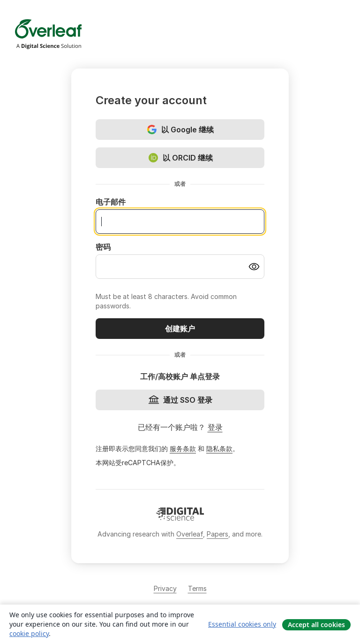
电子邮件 (111, 202)
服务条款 (183, 448)
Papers (217, 534)
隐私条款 (219, 448)
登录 (215, 427)
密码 (103, 247)
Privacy (165, 588)
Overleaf (190, 534)
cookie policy (29, 633)
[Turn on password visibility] (254, 267)
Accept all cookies (316, 625)
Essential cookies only (242, 624)
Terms (197, 588)
